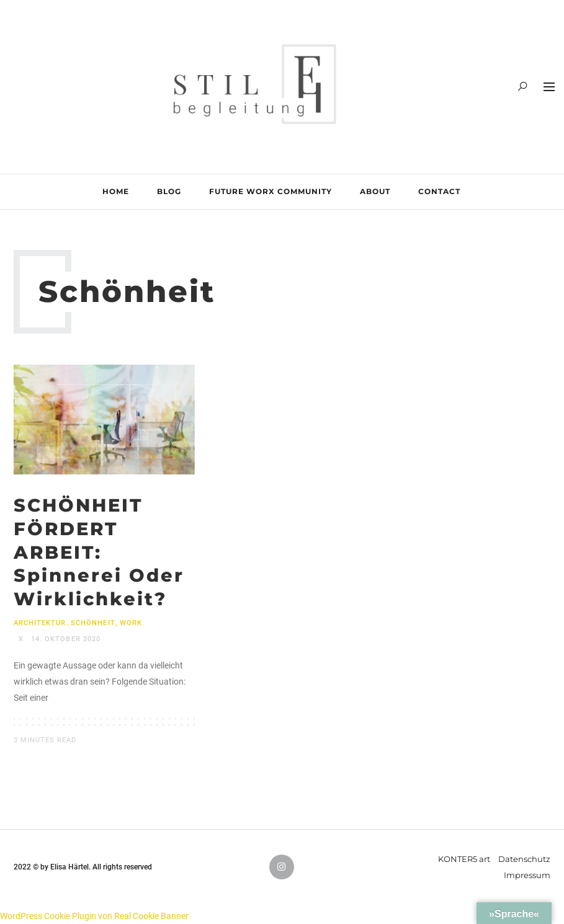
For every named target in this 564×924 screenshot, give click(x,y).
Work (131, 623)
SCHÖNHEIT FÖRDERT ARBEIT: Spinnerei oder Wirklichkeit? (99, 552)
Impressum (527, 875)
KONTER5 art (464, 859)
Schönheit (93, 623)
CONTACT (439, 191)
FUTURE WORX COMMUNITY (271, 191)
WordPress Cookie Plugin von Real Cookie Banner (94, 916)
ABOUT (375, 191)
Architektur (40, 623)
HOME (116, 191)
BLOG (169, 191)
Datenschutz (524, 859)
